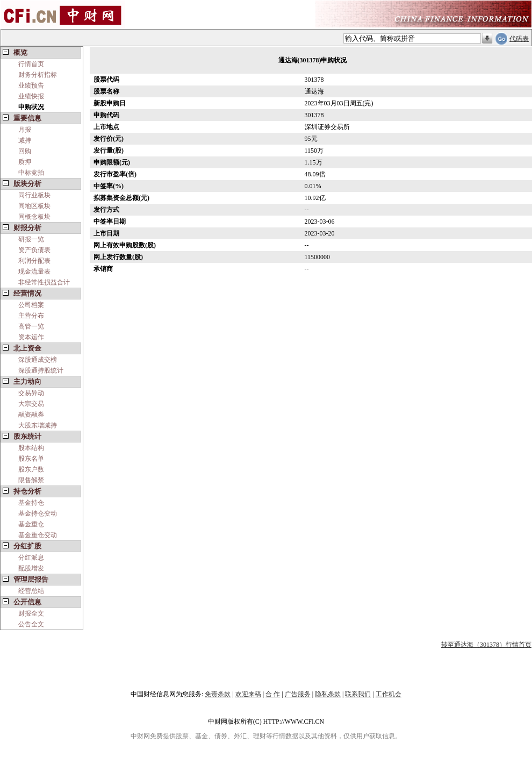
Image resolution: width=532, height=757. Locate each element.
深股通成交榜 (38, 360)
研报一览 (31, 239)
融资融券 (31, 415)
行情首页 (31, 64)
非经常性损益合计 (44, 282)
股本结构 (31, 448)
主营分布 (31, 316)
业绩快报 (31, 96)
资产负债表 (34, 250)
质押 (25, 162)
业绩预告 (31, 85)
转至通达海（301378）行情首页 (486, 645)
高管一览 (31, 326)
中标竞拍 (31, 173)
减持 (25, 140)
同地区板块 (34, 206)
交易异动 (31, 393)
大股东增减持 (38, 425)
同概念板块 (34, 217)
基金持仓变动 (38, 513)
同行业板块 (34, 195)
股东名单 (31, 459)
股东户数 (31, 469)
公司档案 (31, 305)
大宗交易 (31, 404)
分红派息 (31, 558)
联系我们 (358, 694)
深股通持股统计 (41, 370)
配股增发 (31, 568)
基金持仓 (31, 503)
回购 (25, 151)
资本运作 (31, 337)
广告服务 (298, 694)
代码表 (519, 39)
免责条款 (218, 694)
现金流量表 (34, 272)
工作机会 (389, 694)
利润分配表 (34, 261)
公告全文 (31, 624)
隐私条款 (328, 694)
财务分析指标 (38, 75)
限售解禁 (31, 480)
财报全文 (31, 613)
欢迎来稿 (248, 694)
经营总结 (31, 591)
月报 (25, 130)
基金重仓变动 (38, 535)
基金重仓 (31, 524)
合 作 (273, 694)
